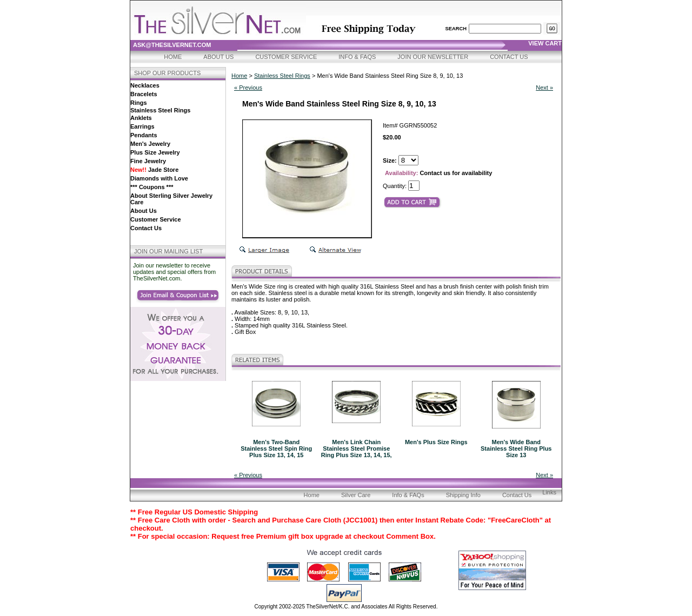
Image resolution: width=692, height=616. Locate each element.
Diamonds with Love (159, 178)
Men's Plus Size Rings (436, 442)
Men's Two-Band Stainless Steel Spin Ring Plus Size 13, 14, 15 (276, 448)
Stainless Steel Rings (160, 110)
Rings (139, 103)
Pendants (144, 135)
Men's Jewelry (150, 144)
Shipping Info (463, 495)
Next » (544, 88)
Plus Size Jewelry (155, 152)
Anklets (141, 118)
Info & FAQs (357, 57)
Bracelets (144, 94)
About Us (218, 57)
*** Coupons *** (152, 187)
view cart (545, 43)
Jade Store (154, 170)
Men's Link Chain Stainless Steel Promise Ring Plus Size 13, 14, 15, (357, 448)
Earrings (142, 126)
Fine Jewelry (148, 161)
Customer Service (286, 57)
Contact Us (509, 57)
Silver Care (356, 495)
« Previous (248, 88)
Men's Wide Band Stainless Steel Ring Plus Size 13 (516, 448)
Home (173, 57)
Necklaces (145, 85)
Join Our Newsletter (433, 57)
